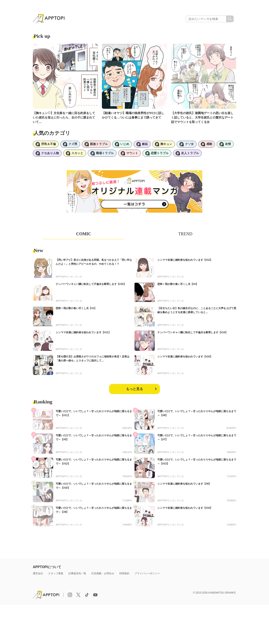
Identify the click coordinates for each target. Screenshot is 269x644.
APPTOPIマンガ (64, 278)
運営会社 (38, 574)
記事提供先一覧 (77, 574)
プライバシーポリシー (147, 574)
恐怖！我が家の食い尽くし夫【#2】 (178, 285)
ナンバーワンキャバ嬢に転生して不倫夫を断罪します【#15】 (91, 285)
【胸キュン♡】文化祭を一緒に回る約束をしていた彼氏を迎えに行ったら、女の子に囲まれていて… (64, 118)
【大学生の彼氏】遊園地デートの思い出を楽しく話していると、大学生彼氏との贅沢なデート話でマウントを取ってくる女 (202, 118)
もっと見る (134, 390)
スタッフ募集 (56, 574)
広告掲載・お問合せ (103, 574)
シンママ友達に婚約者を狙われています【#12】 (185, 261)
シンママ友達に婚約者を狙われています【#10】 (185, 358)
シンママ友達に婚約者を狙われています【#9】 (184, 485)
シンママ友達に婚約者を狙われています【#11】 (83, 333)
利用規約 (124, 574)
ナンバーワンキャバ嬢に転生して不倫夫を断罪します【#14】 (193, 333)
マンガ (78, 278)
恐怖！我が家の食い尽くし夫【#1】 (76, 309)
